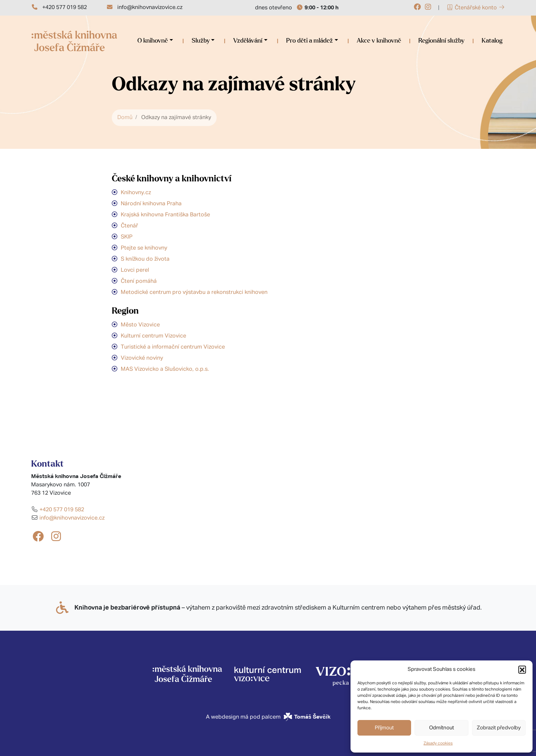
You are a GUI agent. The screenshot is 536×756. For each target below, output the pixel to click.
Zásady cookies (438, 744)
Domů (125, 118)
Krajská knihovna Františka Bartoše (165, 215)
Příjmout (384, 728)
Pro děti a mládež (310, 41)
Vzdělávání (248, 41)
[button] (522, 669)
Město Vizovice (140, 325)
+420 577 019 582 (65, 8)
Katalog (492, 41)
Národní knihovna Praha (151, 204)
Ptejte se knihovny (144, 248)
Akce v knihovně (379, 41)
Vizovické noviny (142, 358)
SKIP (127, 237)
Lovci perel (135, 270)
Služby (201, 41)
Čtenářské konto (476, 8)
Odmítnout (442, 728)
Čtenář (129, 226)
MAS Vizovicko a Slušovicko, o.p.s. (165, 369)
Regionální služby (441, 41)
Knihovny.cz (136, 193)
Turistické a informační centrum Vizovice (173, 347)
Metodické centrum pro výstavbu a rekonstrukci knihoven (194, 292)
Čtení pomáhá (139, 281)
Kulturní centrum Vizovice (153, 336)
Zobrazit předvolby (499, 728)
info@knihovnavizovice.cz (150, 8)
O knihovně (153, 41)
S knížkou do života (145, 259)
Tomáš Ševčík (312, 717)
